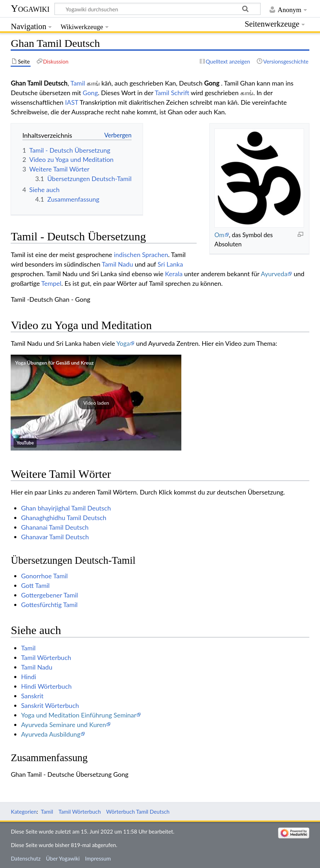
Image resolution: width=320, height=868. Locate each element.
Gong (90, 93)
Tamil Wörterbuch (46, 657)
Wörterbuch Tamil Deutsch (138, 812)
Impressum (98, 858)
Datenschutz (26, 858)
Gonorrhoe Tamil (44, 576)
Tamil (78, 83)
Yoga (123, 343)
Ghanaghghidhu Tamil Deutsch (64, 518)
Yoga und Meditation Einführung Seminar (79, 715)
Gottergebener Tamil (49, 595)
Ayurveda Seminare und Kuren (63, 725)
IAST (72, 102)
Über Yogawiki (63, 858)
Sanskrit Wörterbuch (50, 705)
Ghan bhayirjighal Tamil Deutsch (66, 508)
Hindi (28, 677)
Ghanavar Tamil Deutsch (55, 537)
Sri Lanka (170, 264)
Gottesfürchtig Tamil (49, 605)
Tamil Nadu (117, 264)
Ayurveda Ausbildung (51, 734)
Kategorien (24, 812)
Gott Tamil (35, 585)
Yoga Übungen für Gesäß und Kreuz (54, 363)
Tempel (51, 283)
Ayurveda (274, 274)
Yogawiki (30, 8)
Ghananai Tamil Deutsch (55, 527)
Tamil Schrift (172, 93)
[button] (96, 403)
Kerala (174, 274)
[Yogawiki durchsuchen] (158, 9)
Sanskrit (32, 696)
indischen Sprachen (141, 255)
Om (219, 235)
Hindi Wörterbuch (46, 686)
